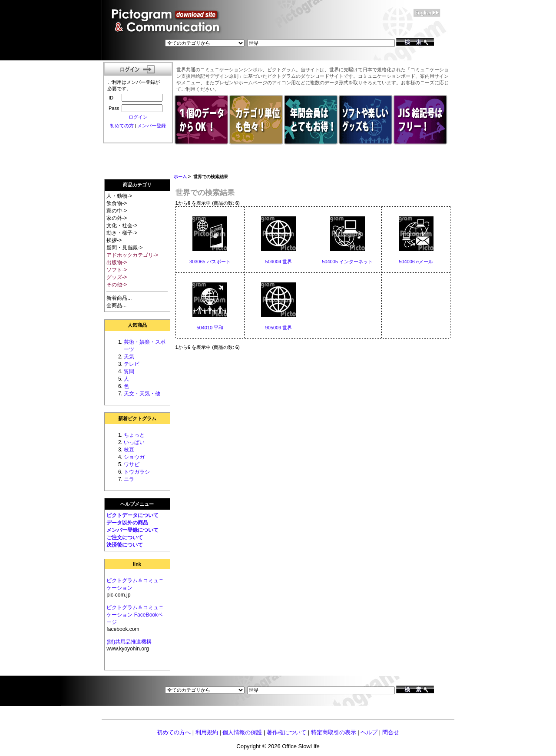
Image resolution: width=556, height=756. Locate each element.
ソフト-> (117, 270)
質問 (129, 371)
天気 (129, 357)
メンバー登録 (152, 126)
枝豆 (129, 450)
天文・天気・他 (142, 394)
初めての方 (122, 126)
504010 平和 (210, 328)
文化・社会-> (122, 225)
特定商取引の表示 (334, 732)
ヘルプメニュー (137, 504)
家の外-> (117, 218)
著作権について (286, 732)
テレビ (132, 364)
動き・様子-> (122, 233)
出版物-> (117, 262)
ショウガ (134, 457)
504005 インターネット (347, 262)
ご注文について (125, 537)
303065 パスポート (210, 262)
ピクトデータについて (132, 515)
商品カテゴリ (137, 185)
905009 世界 (279, 328)
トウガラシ (137, 472)
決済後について (125, 545)
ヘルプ (369, 732)
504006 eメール (416, 262)
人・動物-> (119, 196)
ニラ (129, 479)
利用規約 (207, 732)
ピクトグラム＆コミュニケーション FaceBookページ (135, 615)
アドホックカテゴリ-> (132, 255)
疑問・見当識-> (124, 248)
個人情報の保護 (242, 732)
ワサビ (132, 464)
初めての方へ (174, 732)
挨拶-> (114, 240)
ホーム (180, 177)
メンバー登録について (132, 530)
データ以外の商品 (127, 523)
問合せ (391, 732)
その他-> (117, 285)
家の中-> (117, 211)
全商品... (116, 305)
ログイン (138, 117)
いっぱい (134, 442)
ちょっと (134, 435)
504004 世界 (279, 262)
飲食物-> (117, 203)
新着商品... (119, 298)
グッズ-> (117, 277)
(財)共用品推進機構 (129, 642)
